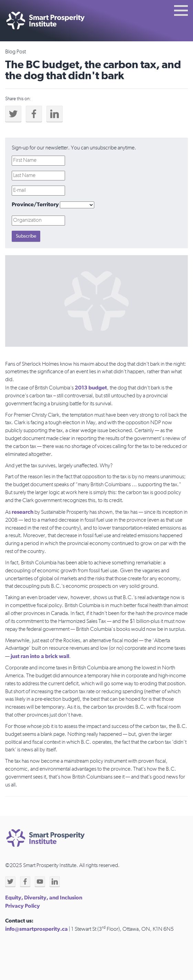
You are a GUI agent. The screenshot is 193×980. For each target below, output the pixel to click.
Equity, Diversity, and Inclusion (44, 898)
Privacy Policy (23, 906)
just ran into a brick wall (40, 656)
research (23, 512)
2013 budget (91, 388)
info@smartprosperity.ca (36, 929)
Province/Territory (35, 205)
